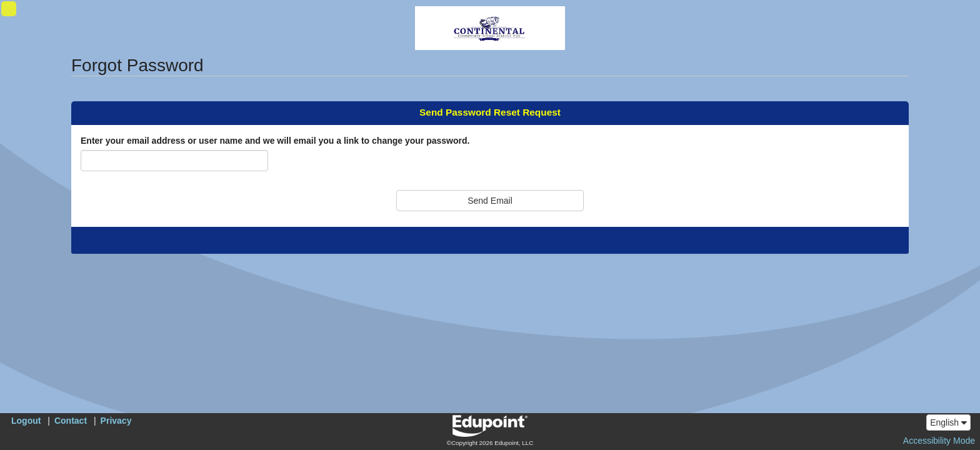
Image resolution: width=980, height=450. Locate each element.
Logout (26, 421)
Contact (71, 421)
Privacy (116, 421)
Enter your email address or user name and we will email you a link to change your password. (275, 141)
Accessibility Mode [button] (939, 441)
